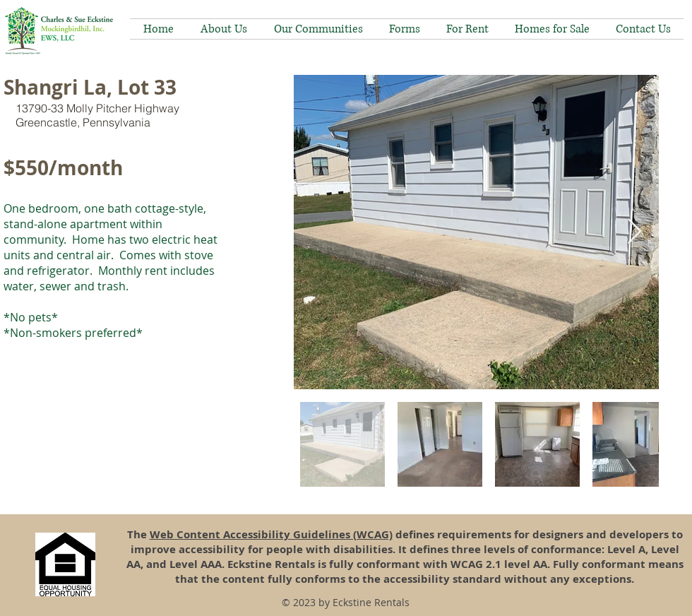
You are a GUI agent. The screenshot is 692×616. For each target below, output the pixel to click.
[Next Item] (634, 232)
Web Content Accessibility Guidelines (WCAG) (271, 534)
